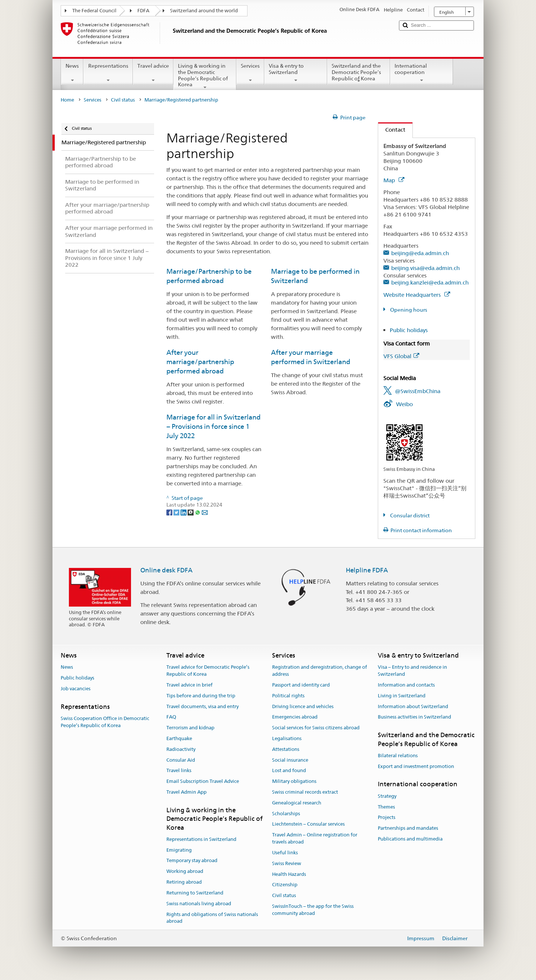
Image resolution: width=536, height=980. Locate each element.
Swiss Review (287, 863)
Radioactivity (181, 749)
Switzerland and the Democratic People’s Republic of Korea (359, 73)
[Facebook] (170, 512)
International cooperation (422, 73)
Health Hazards (289, 874)
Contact (392, 130)
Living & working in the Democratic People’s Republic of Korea (205, 76)
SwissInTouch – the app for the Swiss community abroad (313, 910)
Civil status (123, 100)
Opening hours (408, 310)
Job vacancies (76, 689)
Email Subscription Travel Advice (203, 781)
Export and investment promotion (416, 766)
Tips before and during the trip (201, 696)
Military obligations (294, 781)
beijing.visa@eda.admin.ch (425, 268)
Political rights (288, 696)
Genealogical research (297, 803)
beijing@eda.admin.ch (420, 253)
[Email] (205, 512)
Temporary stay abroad (192, 861)
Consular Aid (181, 760)
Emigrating (179, 850)
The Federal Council (94, 11)
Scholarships (286, 814)
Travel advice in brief (189, 685)
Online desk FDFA (166, 570)
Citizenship (285, 885)
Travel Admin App (186, 792)
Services (250, 73)
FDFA (143, 11)
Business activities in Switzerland (414, 717)
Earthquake (179, 738)
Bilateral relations (398, 756)
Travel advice (153, 73)
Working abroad (185, 872)
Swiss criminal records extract (305, 792)
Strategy (387, 796)
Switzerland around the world (204, 11)
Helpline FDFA (367, 570)
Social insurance (290, 760)
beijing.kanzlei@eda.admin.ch (430, 282)
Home (67, 100)
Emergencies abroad (295, 717)
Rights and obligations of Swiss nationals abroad (212, 918)
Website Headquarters (417, 295)
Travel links (179, 771)
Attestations (286, 749)
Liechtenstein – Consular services (308, 824)
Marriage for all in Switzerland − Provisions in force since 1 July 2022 (213, 427)
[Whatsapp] (198, 512)
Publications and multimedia (410, 839)
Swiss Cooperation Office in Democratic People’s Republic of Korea (105, 722)
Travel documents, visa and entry (202, 706)
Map (394, 180)
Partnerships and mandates (408, 828)
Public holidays (409, 330)
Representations (108, 73)
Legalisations (287, 738)
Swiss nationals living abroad (199, 904)
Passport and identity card (301, 685)
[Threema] (191, 512)
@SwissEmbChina (418, 391)
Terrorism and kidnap (190, 728)
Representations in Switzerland (201, 839)
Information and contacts (406, 685)
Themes (386, 807)
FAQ (171, 717)
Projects (387, 818)
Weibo (404, 404)
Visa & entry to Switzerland (296, 73)
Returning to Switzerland (195, 893)
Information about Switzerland (413, 706)
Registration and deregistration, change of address (320, 671)
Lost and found (289, 771)
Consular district (409, 515)
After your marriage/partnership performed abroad (200, 362)
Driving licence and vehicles (303, 706)
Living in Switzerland (402, 696)
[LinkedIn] (184, 512)
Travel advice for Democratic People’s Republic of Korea (208, 671)
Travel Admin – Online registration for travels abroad (315, 839)
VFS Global (401, 356)
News (72, 73)
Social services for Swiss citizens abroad (316, 728)
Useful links (285, 853)
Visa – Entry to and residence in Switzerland (412, 671)
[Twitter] (177, 512)
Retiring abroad (184, 882)
